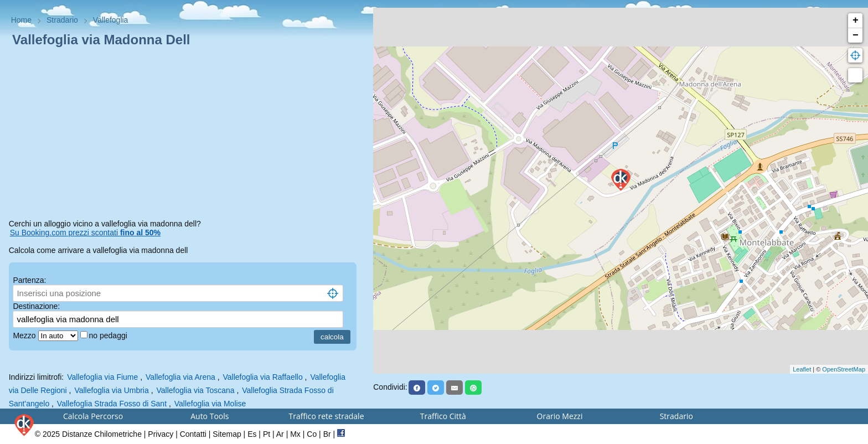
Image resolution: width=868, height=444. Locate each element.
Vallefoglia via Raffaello (262, 377)
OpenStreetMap (844, 369)
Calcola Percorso (93, 416)
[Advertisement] (187, 135)
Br (327, 434)
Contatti (193, 434)
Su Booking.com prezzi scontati (85, 233)
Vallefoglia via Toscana (195, 390)
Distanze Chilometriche (102, 434)
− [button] (856, 35)
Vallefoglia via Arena (180, 377)
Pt (267, 434)
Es (252, 434)
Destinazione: (36, 306)
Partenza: (29, 280)
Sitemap (227, 434)
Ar (280, 434)
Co (312, 434)
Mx (295, 434)
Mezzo (25, 335)
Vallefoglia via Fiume (102, 377)
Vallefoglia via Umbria (111, 390)
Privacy (161, 434)
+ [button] (856, 20)
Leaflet (802, 369)
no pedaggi (109, 335)
